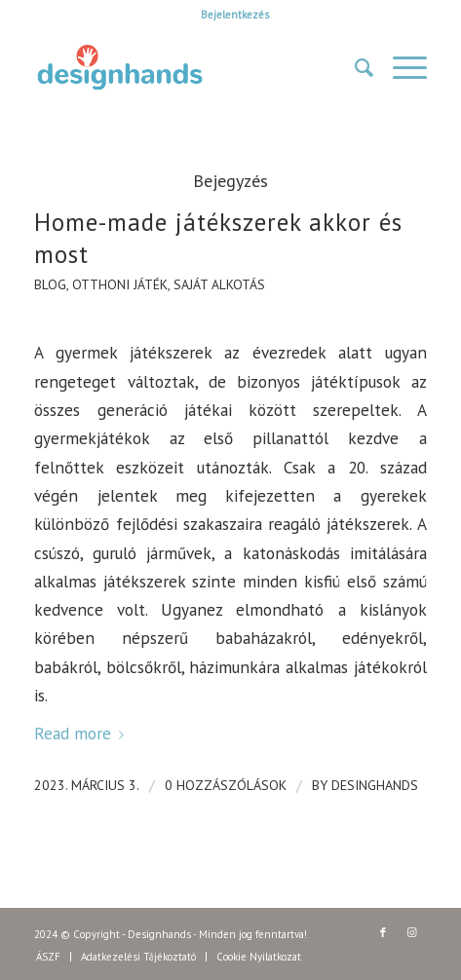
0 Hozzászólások (226, 785)
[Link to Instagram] (412, 932)
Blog (50, 284)
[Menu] (400, 67)
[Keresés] (354, 67)
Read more (83, 733)
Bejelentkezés (235, 15)
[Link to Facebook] (383, 932)
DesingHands (375, 785)
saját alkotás (219, 284)
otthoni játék (120, 284)
